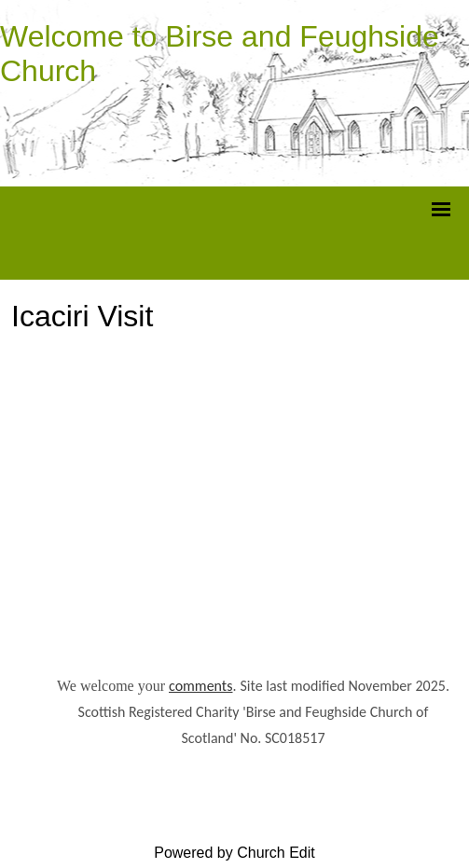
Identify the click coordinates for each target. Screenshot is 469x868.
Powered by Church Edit (234, 853)
